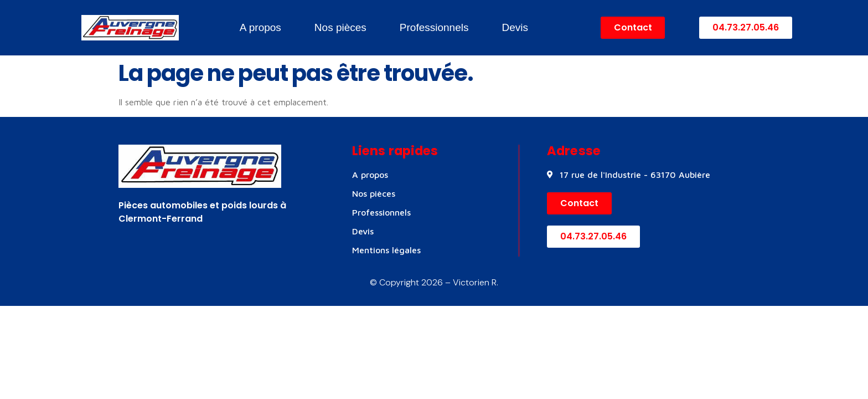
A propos (260, 27)
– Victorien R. (471, 282)
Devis (515, 27)
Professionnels (434, 27)
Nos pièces (340, 27)
